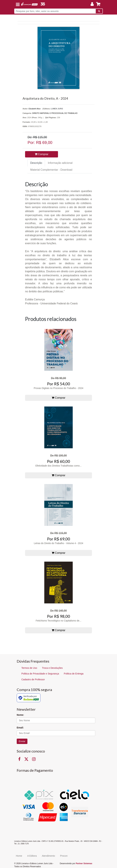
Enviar (22, 741)
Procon (64, 856)
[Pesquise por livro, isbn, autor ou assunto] (55, 11)
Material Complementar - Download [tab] (51, 170)
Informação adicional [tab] (60, 163)
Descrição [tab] (36, 163)
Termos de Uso (29, 668)
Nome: (20, 715)
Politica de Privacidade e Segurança (40, 674)
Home (19, 856)
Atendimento (48, 856)
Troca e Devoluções (52, 668)
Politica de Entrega (74, 674)
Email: (20, 728)
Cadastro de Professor (33, 679)
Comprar (42, 154)
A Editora (32, 856)
